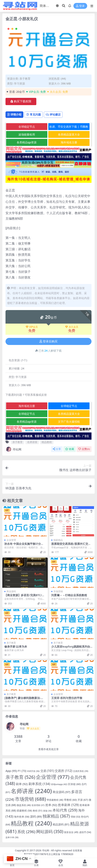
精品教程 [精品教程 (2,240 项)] (31, 823)
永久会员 (72, 327)
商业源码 (11, 591)
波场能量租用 (27, 134)
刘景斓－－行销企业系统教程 (69, 595)
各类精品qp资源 (27, 142)
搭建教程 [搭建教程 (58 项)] (24, 811)
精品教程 (47, 442)
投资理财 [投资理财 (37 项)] (38, 805)
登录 (80, 6)
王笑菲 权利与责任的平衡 (67, 698)
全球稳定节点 (27, 127)
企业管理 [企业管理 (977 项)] (53, 777)
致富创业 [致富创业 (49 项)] (71, 832)
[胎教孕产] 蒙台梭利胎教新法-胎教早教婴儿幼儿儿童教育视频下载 (25, 700)
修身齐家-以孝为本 (16, 646)
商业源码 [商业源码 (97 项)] (62, 792)
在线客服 (77, 850)
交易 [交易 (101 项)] (47, 771)
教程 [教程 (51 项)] (38, 811)
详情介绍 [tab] (14, 114)
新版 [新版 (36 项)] (48, 811)
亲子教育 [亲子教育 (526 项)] (20, 777)
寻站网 (13, 449)
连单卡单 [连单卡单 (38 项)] (12, 837)
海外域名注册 (69, 142)
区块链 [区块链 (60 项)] (74, 784)
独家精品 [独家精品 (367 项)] (56, 816)
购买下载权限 (21, 101)
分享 (57, 449)
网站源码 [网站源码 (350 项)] (50, 832)
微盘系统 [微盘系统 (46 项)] (24, 805)
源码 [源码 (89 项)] (36, 816)
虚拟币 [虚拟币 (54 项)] (85, 832)
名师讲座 (32, 442)
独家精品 (58, 540)
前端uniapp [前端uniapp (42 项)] (59, 784)
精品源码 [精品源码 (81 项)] (61, 824)
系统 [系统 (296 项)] (26, 832)
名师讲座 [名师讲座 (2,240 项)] (31, 791)
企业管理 (11, 540)
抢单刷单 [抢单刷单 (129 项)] (68, 805)
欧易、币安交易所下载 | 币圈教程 (69, 127)
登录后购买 (48, 341)
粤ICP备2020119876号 (36, 854)
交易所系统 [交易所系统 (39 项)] (81, 771)
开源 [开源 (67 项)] (83, 800)
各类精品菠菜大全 (69, 134)
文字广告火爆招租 (69, 422)
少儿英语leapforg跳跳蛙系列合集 (71, 648)
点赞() (84, 449)
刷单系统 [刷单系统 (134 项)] (39, 784)
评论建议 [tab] (53, 114)
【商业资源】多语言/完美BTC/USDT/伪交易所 (25, 597)
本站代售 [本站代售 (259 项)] (65, 810)
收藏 (70, 449)
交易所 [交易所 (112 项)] (64, 771)
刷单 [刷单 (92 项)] (22, 784)
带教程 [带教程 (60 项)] (70, 800)
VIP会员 (32, 327)
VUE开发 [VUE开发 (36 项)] (33, 771)
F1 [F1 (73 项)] (22, 771)
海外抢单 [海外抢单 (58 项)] (22, 817)
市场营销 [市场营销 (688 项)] (30, 799)
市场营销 (58, 591)
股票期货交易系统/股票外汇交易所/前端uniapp (71, 545)
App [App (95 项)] (11, 771)
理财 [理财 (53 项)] (75, 817)
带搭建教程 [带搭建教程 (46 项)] (55, 800)
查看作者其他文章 (48, 749)
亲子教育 (25, 79)
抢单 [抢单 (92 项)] (51, 805)
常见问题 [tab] (34, 114)
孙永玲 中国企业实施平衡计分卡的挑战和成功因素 (24, 545)
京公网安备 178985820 (61, 854)
